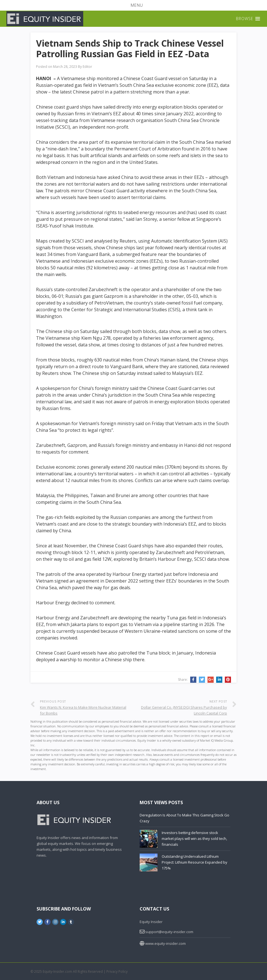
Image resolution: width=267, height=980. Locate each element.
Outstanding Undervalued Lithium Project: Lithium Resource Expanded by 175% (195, 862)
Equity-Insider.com (57, 971)
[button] (133, 5)
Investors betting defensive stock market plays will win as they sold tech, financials (194, 838)
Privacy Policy (117, 971)
